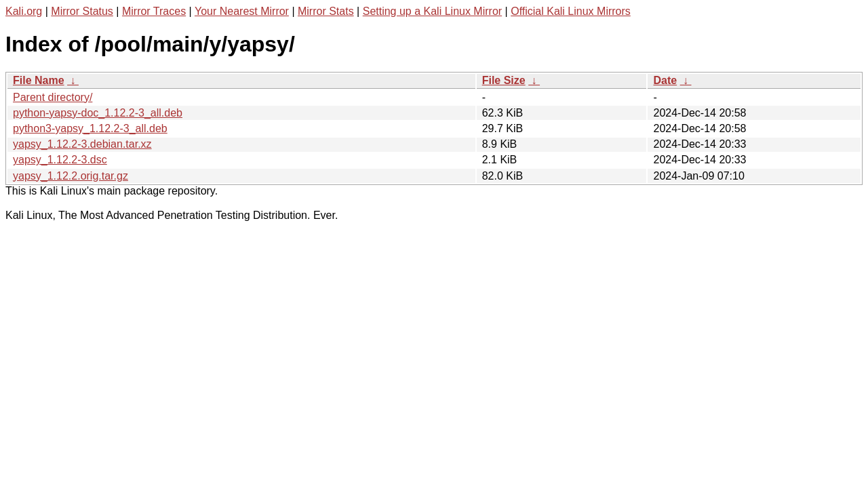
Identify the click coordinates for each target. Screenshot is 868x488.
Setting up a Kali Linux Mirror (432, 11)
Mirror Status (82, 11)
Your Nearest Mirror (242, 11)
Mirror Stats (326, 11)
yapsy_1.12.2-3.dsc (60, 160)
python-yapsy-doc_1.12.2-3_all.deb (98, 113)
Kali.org (24, 11)
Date (665, 80)
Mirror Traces (154, 11)
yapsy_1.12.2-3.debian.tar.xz (82, 144)
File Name (39, 80)
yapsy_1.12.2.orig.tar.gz (71, 176)
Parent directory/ (53, 97)
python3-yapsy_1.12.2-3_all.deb (90, 128)
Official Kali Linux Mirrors (571, 11)
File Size (504, 80)
